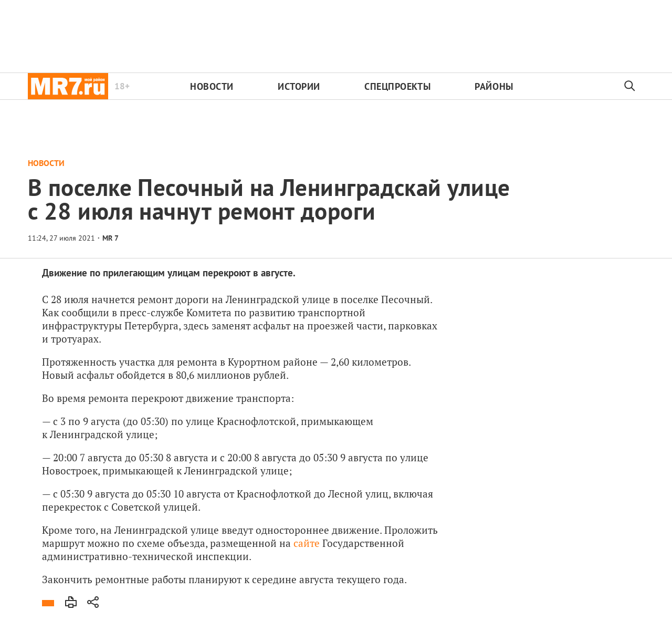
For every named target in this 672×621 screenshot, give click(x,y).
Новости (212, 86)
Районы (494, 86)
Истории (299, 86)
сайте (307, 543)
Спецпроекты (397, 86)
